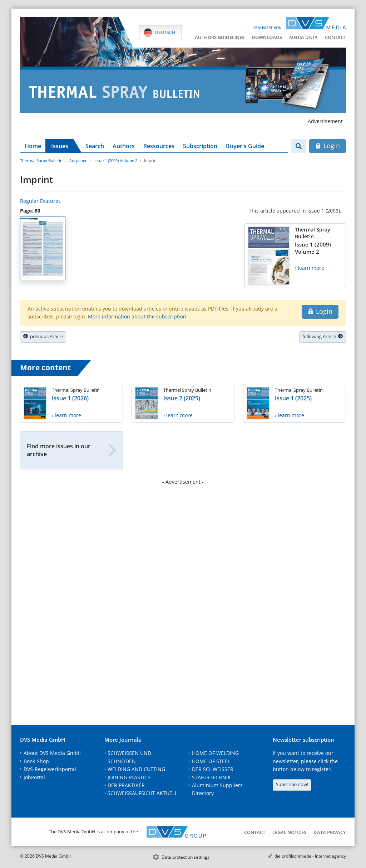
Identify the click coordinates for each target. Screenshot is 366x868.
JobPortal (34, 777)
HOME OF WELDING (215, 753)
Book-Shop (36, 761)
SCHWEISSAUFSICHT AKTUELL (142, 793)
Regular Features (40, 201)
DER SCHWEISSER (213, 769)
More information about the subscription (137, 316)
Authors (124, 146)
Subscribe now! (292, 784)
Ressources (159, 146)
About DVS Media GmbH (53, 753)
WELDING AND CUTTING (136, 769)
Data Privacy (330, 832)
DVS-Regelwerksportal (50, 769)
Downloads (267, 37)
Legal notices (289, 832)
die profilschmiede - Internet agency (310, 856)
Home (33, 146)
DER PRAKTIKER (126, 785)
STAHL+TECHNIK (211, 777)
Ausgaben (78, 160)
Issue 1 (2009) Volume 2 (116, 160)
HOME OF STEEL (211, 761)
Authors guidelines (220, 37)
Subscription (200, 146)
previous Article (43, 336)
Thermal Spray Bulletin (41, 160)
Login (328, 146)
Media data (303, 37)
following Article (323, 336)
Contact (335, 37)
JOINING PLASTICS (129, 777)
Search (95, 146)
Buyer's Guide (245, 146)
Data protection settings (186, 857)
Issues (60, 146)
